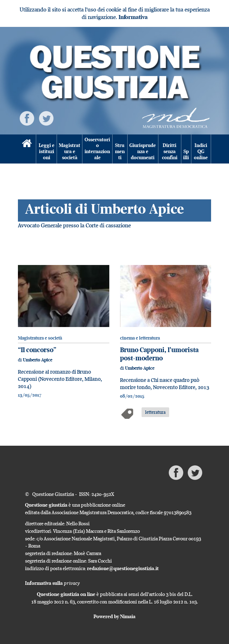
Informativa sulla (53, 583)
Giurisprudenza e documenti (143, 151)
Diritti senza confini (170, 151)
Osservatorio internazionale (97, 149)
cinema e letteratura (140, 338)
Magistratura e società (70, 151)
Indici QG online (201, 151)
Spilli (186, 155)
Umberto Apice (38, 360)
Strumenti (120, 151)
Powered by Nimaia (114, 616)
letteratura (155, 412)
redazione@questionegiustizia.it (123, 568)
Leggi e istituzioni (47, 151)
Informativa (133, 17)
